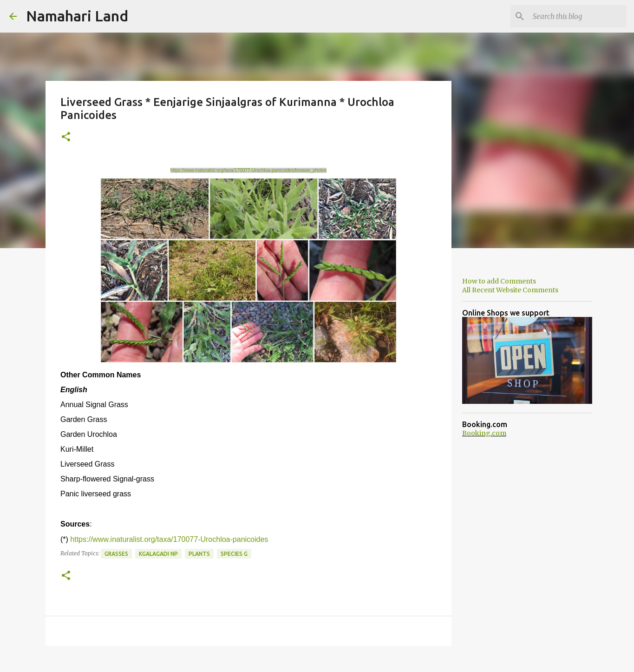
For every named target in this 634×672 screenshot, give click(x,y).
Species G (234, 554)
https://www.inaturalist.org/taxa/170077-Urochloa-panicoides (169, 539)
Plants (199, 554)
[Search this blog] (578, 16)
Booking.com (484, 433)
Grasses (116, 554)
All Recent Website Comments (510, 290)
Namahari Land (77, 16)
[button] (66, 137)
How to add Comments (499, 281)
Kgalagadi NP (158, 554)
